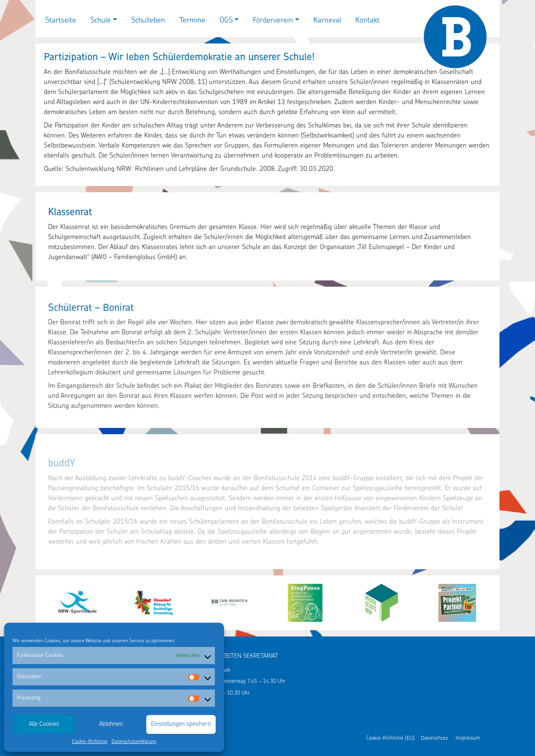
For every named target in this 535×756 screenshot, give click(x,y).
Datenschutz (434, 738)
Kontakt (367, 21)
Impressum (468, 738)
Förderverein (273, 21)
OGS (226, 21)
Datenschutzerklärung (134, 742)
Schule (101, 21)
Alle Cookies (44, 724)
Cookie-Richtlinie (90, 742)
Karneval (327, 21)
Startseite (61, 21)
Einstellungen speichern (181, 724)
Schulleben (148, 21)
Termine (192, 21)
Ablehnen (111, 724)
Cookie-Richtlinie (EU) (390, 738)
